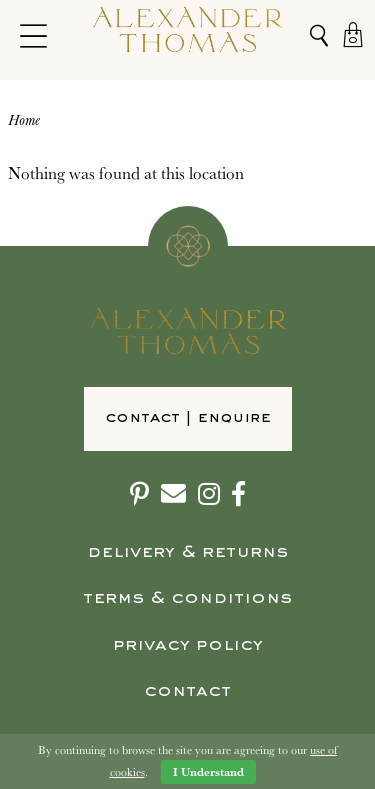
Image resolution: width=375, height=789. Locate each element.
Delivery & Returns (187, 552)
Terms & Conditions (187, 598)
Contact (187, 691)
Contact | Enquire (188, 418)
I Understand (208, 771)
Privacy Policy (188, 645)
